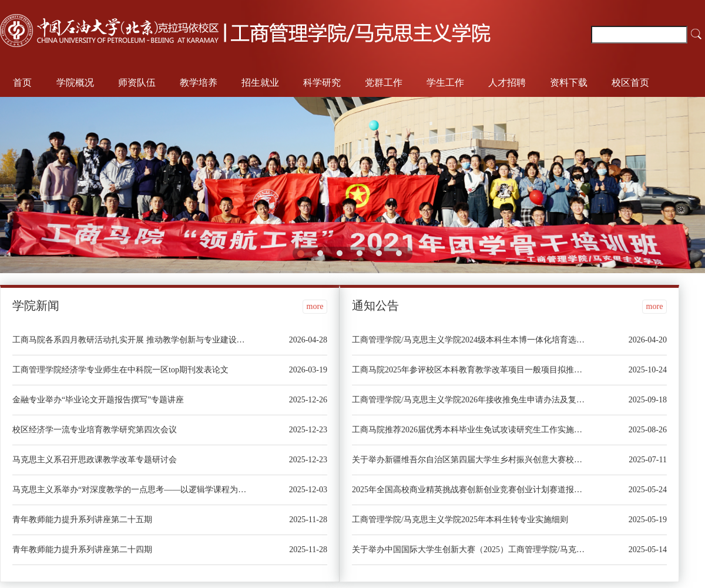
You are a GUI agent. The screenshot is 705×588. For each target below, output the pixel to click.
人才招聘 (507, 83)
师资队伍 (137, 83)
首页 (22, 83)
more (315, 306)
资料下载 (569, 83)
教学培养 (199, 83)
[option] (352, 185)
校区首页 (630, 83)
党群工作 (384, 83)
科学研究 (322, 83)
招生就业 (260, 83)
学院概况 (75, 83)
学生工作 (445, 83)
